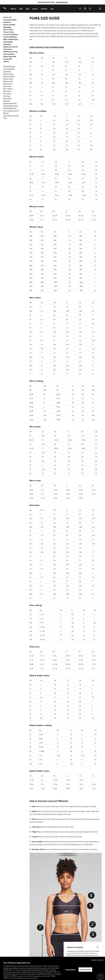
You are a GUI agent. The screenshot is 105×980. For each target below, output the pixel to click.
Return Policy (8, 29)
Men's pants (7, 91)
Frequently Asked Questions (10, 21)
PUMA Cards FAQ (10, 56)
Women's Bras (8, 84)
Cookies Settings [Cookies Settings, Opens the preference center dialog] (70, 970)
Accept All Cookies (85, 970)
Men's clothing (8, 88)
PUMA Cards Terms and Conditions (11, 53)
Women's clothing (9, 76)
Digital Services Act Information (11, 48)
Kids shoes (7, 96)
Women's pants (8, 79)
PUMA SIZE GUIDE (9, 66)
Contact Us (7, 17)
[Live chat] (85, 9)
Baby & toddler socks (10, 108)
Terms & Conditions (11, 34)
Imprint (6, 61)
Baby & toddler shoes (10, 103)
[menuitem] (13, 9)
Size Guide (7, 27)
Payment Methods (10, 37)
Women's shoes (8, 74)
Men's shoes (7, 86)
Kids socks (7, 101)
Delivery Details (9, 25)
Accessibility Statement (8, 43)
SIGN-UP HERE (78, 2)
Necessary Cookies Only (97, 960)
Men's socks (7, 93)
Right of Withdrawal (11, 39)
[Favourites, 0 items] (90, 9)
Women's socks (8, 81)
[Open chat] (100, 976)
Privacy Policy (9, 32)
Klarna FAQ (7, 59)
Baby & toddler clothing (11, 106)
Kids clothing (7, 98)
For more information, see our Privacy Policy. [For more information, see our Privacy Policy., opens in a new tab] (25, 978)
